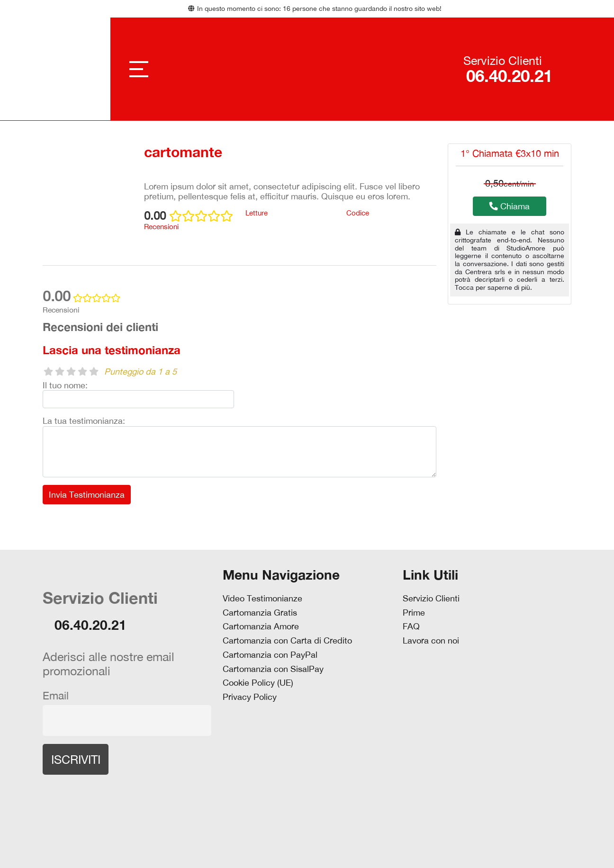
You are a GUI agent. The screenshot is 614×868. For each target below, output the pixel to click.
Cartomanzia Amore (261, 626)
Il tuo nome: (65, 385)
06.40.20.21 (508, 76)
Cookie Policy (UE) (258, 683)
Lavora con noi (431, 641)
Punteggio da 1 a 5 (140, 371)
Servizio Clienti (431, 599)
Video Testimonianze (262, 599)
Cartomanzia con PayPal (270, 655)
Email (56, 696)
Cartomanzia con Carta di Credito (287, 641)
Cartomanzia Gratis (260, 613)
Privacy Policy (250, 697)
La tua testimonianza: (84, 421)
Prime (414, 613)
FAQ (411, 626)
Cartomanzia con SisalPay (273, 669)
